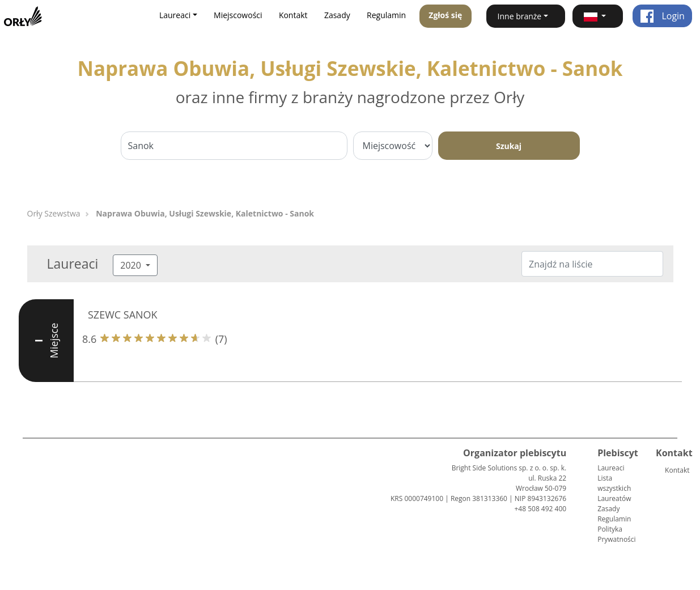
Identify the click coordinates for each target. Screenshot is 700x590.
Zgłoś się (445, 15)
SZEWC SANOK (123, 315)
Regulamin (386, 15)
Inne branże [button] (520, 16)
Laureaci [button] (175, 15)
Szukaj (509, 146)
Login (662, 16)
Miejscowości (238, 15)
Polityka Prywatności (616, 534)
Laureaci (611, 468)
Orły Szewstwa (54, 213)
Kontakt (293, 15)
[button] (598, 16)
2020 (132, 265)
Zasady (337, 15)
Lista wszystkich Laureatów (614, 488)
